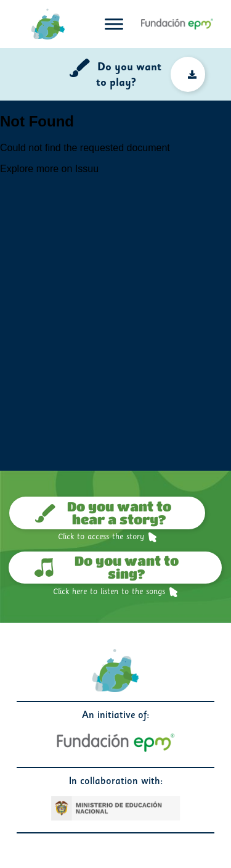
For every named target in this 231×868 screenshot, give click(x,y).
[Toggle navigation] (114, 24)
